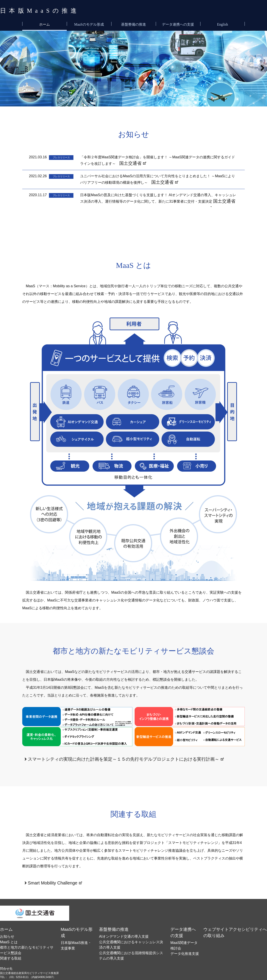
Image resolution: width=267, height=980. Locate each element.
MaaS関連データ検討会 (185, 929)
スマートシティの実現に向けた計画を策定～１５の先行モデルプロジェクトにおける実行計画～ (104, 757)
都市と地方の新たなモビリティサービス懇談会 (28, 937)
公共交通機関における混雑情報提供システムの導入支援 (133, 937)
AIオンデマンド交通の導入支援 (118, 929)
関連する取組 (8, 941)
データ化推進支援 (182, 933)
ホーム (44, 23)
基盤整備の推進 (133, 23)
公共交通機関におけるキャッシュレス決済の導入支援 (131, 933)
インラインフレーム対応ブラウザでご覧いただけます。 (133, 178)
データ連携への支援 (178, 23)
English (223, 23)
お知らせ (5, 929)
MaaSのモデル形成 (89, 23)
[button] (5, 68)
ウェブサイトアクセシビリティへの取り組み (235, 923)
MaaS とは (7, 933)
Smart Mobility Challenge (48, 879)
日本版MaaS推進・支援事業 (78, 929)
